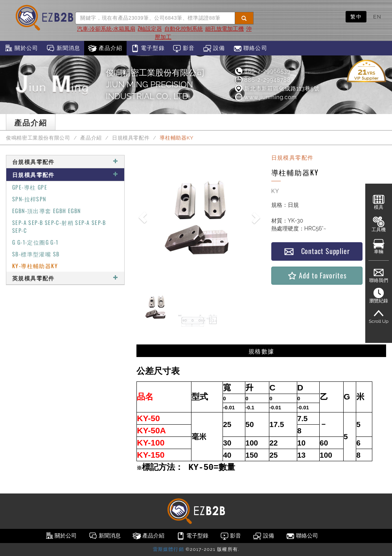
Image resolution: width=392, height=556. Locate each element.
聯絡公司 (250, 48)
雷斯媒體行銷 (168, 549)
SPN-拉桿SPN (29, 199)
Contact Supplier (317, 251)
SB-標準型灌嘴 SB (36, 254)
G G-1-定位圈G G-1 (35, 242)
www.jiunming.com (265, 97)
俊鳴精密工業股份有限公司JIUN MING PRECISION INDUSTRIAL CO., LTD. (155, 84)
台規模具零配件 (65, 161)
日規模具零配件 (131, 138)
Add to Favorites (317, 275)
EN (377, 17)
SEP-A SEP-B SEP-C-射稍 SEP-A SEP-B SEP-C (59, 226)
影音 (184, 48)
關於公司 (21, 48)
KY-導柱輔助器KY (35, 266)
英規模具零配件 (65, 278)
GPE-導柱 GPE (30, 187)
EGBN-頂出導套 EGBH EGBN (47, 211)
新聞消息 (63, 48)
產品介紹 (105, 48)
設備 (214, 48)
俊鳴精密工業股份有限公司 (38, 138)
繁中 (356, 17)
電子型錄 (148, 48)
